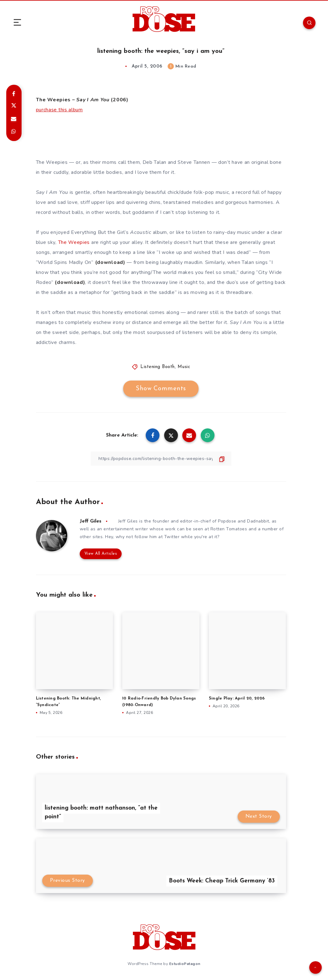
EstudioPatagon (185, 964)
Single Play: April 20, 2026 (237, 698)
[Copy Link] (161, 459)
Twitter (172, 537)
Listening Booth (158, 367)
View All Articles (101, 554)
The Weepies (74, 242)
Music (184, 367)
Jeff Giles (91, 521)
